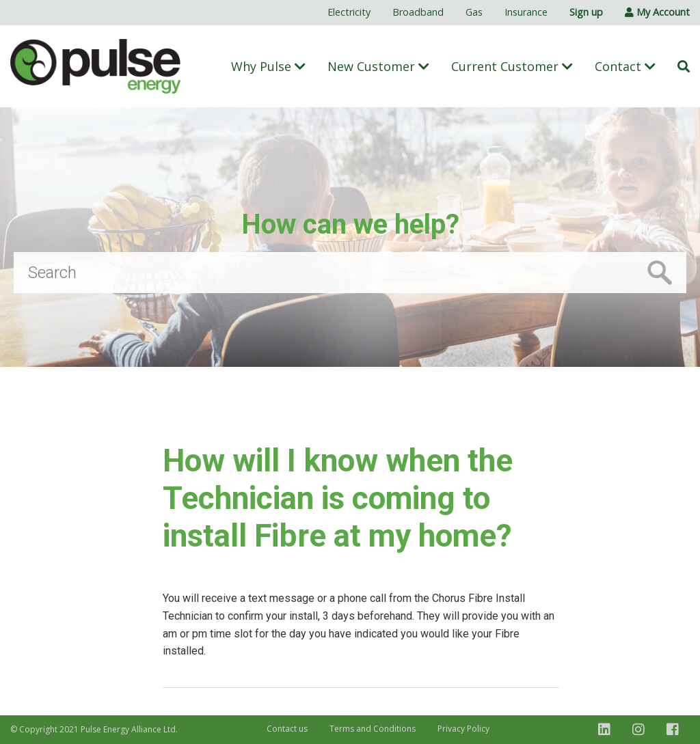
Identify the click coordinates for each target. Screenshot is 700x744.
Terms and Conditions (373, 729)
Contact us (287, 729)
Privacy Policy (463, 729)
